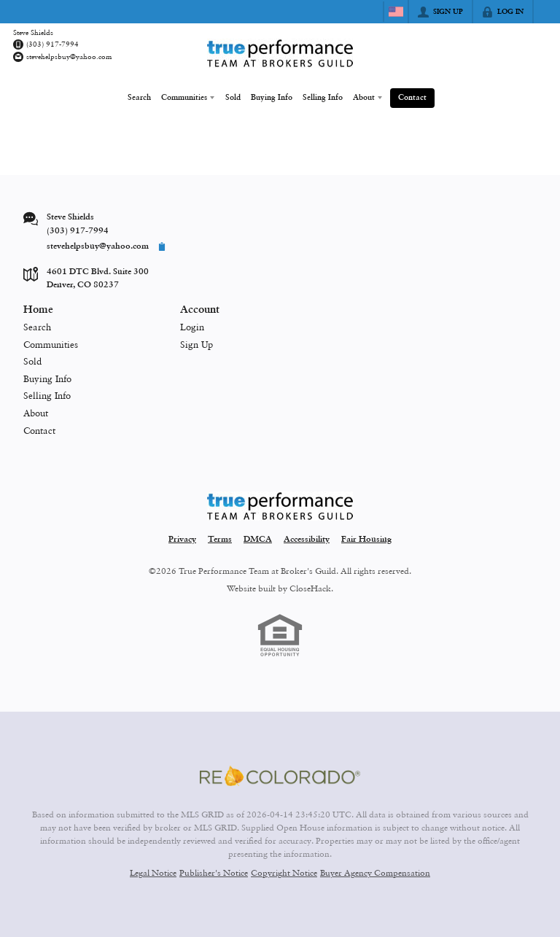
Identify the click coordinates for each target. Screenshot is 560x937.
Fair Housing (366, 539)
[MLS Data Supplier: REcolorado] (280, 774)
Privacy (182, 539)
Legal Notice (153, 872)
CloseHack (310, 587)
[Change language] (396, 12)
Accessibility (307, 539)
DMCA (258, 539)
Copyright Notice (284, 872)
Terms (220, 539)
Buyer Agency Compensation (375, 872)
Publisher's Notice (214, 872)
